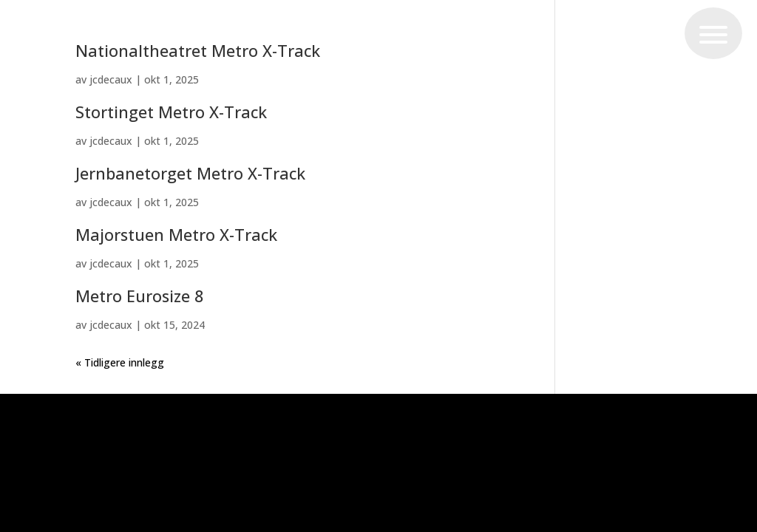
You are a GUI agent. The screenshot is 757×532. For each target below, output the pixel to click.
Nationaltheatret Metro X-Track (198, 51)
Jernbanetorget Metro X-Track (190, 173)
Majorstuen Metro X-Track (176, 235)
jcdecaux (111, 79)
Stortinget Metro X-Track (171, 112)
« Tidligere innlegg (120, 362)
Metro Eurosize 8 (139, 296)
